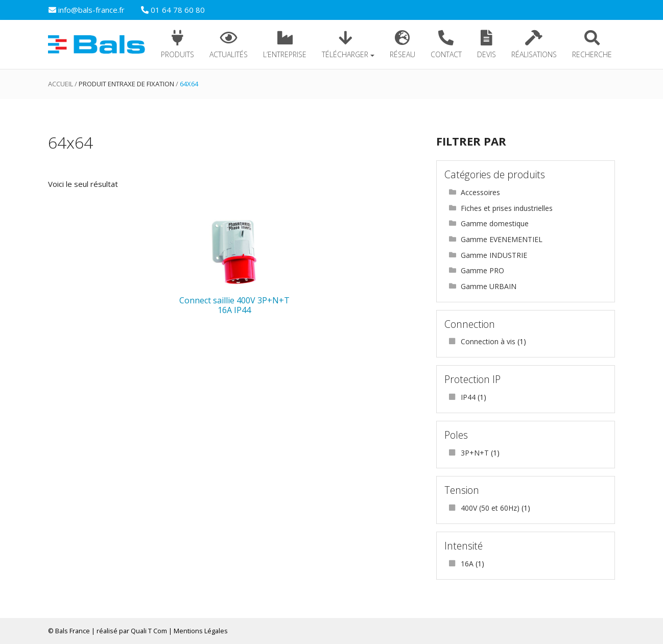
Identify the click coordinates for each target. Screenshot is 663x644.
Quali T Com (149, 631)
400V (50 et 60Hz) (490, 508)
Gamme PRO (482, 270)
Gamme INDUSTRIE (494, 255)
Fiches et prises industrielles (507, 208)
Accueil (61, 84)
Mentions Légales (201, 631)
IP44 (468, 397)
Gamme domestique (495, 223)
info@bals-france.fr (87, 10)
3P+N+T (475, 453)
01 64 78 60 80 (173, 10)
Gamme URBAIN (489, 286)
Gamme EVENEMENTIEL (502, 239)
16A (467, 564)
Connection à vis (488, 341)
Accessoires (480, 192)
